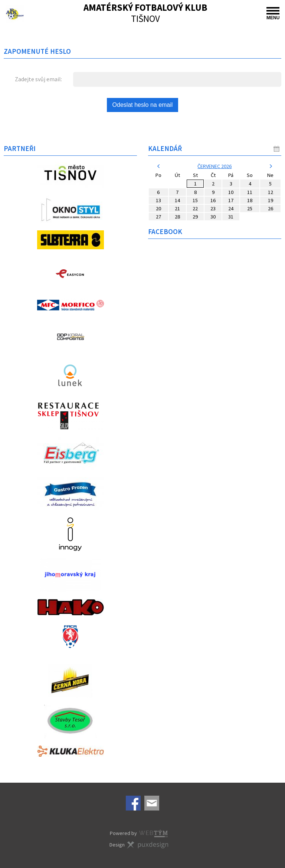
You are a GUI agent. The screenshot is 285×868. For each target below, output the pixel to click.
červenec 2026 (214, 166)
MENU (273, 14)
